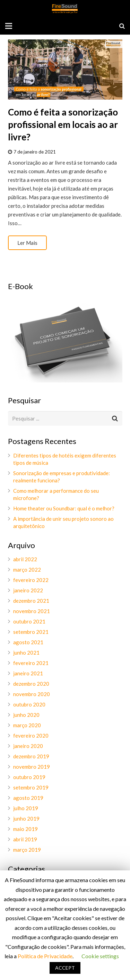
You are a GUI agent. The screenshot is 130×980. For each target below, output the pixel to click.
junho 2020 (26, 715)
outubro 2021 (29, 621)
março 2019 (27, 850)
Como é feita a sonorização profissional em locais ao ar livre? (63, 125)
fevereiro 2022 (31, 580)
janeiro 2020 (28, 746)
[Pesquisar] (122, 26)
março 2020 (27, 725)
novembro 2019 (32, 767)
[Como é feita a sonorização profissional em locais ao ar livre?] (65, 69)
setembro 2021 (31, 632)
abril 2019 (25, 839)
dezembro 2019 (31, 756)
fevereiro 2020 (31, 736)
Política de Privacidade (45, 956)
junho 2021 (26, 653)
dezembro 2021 (31, 601)
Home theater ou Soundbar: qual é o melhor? (64, 508)
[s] (65, 418)
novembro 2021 (32, 611)
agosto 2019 (28, 798)
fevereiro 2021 (31, 663)
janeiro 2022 (28, 590)
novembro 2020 (32, 694)
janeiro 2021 (28, 673)
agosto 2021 (28, 642)
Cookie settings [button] (100, 956)
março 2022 (27, 570)
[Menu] (9, 26)
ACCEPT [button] (65, 968)
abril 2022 (25, 559)
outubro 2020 (29, 704)
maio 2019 (25, 829)
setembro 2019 (31, 787)
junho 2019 (26, 819)
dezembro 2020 (31, 684)
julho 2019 (26, 808)
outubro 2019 (29, 777)
